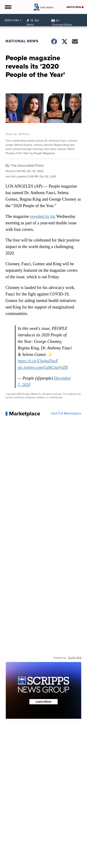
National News (22, 41)
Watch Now (75, 7)
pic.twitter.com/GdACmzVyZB (43, 368)
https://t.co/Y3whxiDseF (38, 361)
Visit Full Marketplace (66, 414)
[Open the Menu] (8, 7)
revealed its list (43, 216)
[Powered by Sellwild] (75, 658)
